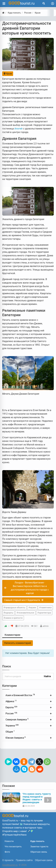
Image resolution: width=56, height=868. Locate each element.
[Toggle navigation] (53, 4)
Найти (47, 676)
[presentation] (8, 800)
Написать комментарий (18, 643)
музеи (33, 608)
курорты (9, 613)
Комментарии (12, 635)
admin (46, 626)
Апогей (18, 129)
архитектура (45, 613)
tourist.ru (22, 3)
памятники (46, 608)
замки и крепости (14, 618)
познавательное (26, 613)
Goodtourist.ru (10, 865)
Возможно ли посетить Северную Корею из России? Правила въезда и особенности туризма (35, 798)
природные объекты (15, 608)
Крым (8, 74)
